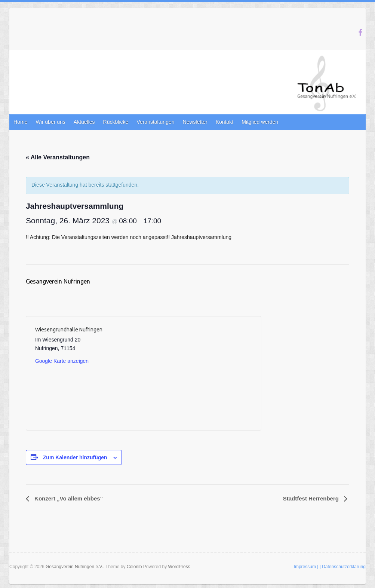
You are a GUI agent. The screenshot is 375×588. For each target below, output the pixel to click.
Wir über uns (50, 122)
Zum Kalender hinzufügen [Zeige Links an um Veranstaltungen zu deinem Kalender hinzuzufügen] (75, 457)
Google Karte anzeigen (62, 361)
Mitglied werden (260, 122)
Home (20, 122)
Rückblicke (116, 122)
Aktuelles (84, 122)
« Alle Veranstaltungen (58, 157)
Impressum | (306, 567)
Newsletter (195, 122)
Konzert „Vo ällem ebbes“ (68, 498)
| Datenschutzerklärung (343, 567)
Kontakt (225, 122)
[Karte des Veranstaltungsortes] (197, 373)
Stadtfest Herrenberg (312, 498)
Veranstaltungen (155, 122)
